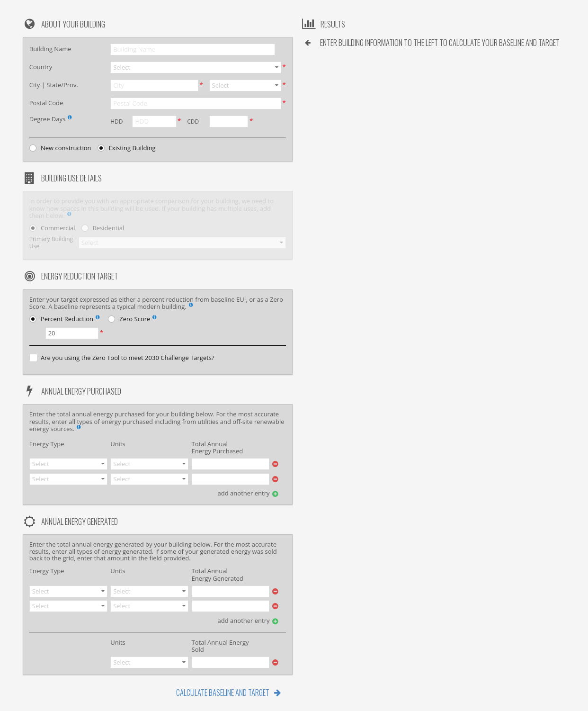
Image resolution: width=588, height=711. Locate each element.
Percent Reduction (71, 320)
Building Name (50, 49)
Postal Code (46, 103)
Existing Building (132, 148)
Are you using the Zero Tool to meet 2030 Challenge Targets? (128, 358)
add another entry (244, 493)
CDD (193, 121)
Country (41, 67)
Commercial (58, 228)
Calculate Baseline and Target (223, 692)
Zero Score (139, 320)
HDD (116, 121)
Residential (108, 228)
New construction (66, 148)
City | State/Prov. (54, 85)
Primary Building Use (51, 243)
